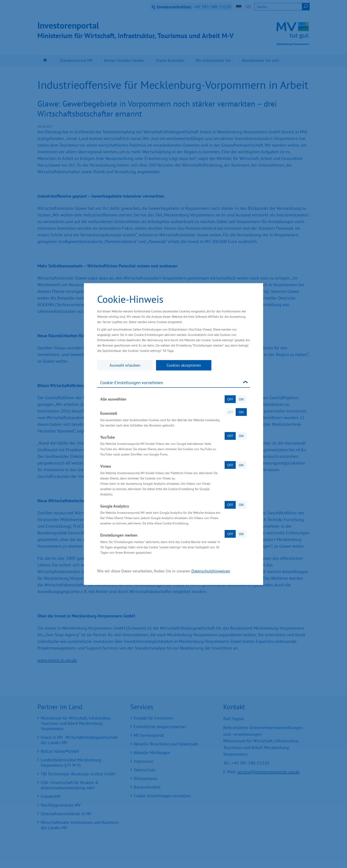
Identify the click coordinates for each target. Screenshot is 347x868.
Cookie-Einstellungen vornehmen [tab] (132, 383)
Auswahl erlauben (125, 365)
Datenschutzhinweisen (211, 571)
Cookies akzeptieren (184, 365)
